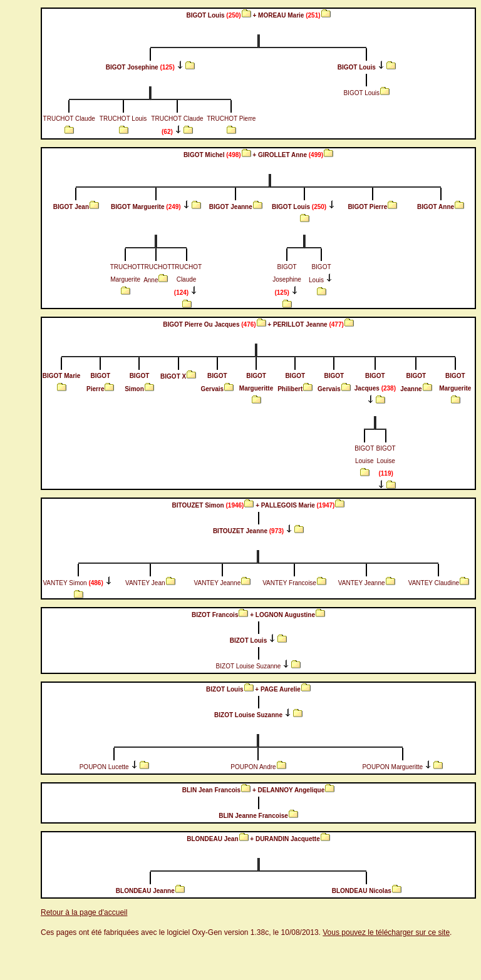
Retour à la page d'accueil (84, 912)
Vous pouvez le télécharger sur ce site (386, 932)
